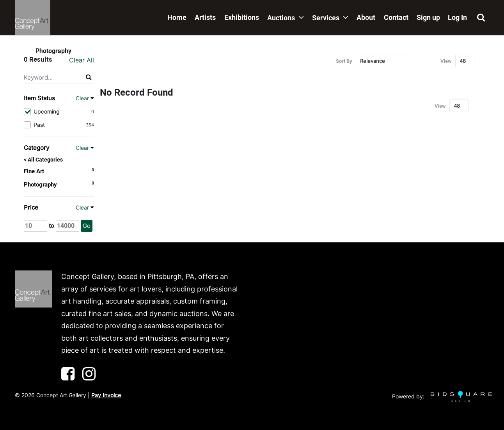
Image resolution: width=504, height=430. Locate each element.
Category (36, 148)
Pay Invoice (106, 395)
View (446, 61)
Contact (396, 17)
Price (31, 207)
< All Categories (43, 160)
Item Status (39, 98)
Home (177, 17)
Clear (82, 98)
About (366, 17)
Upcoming (59, 112)
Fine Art (34, 171)
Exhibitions (242, 17)
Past (59, 125)
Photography (40, 185)
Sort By (344, 61)
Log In (457, 17)
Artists (205, 17)
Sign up (428, 17)
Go (87, 226)
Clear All (82, 60)
